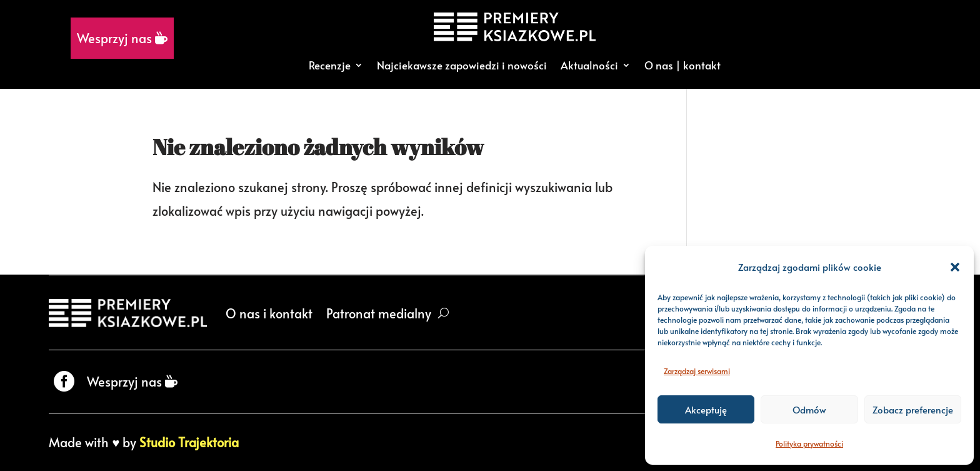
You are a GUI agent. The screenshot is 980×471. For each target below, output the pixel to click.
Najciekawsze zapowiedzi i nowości (462, 65)
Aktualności (589, 65)
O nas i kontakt (269, 313)
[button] (955, 267)
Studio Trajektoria (189, 442)
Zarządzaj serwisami (697, 371)
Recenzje (330, 65)
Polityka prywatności (809, 443)
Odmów (809, 409)
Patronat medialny (379, 313)
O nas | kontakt (682, 65)
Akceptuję (706, 409)
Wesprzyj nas (122, 38)
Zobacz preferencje (913, 409)
